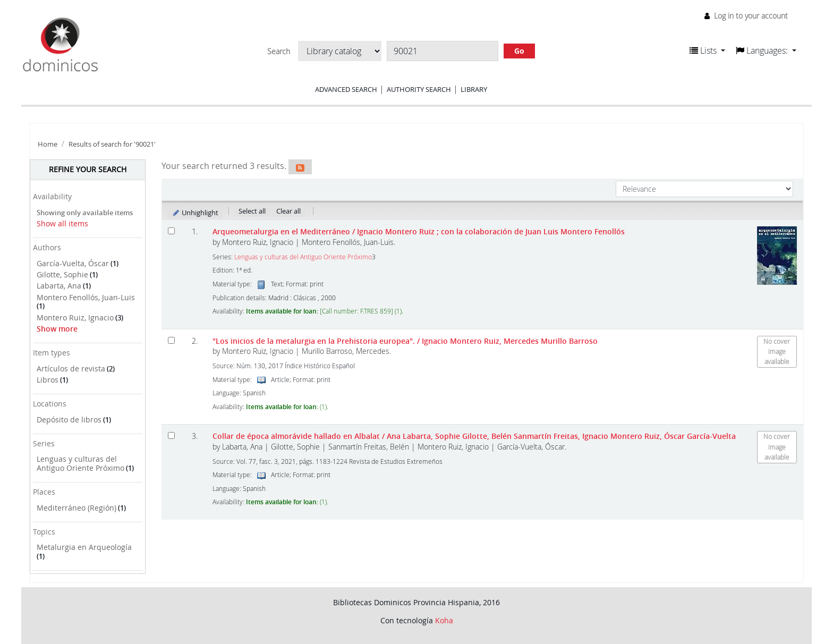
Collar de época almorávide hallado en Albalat (474, 436)
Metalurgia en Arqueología (84, 547)
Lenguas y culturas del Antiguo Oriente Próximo (80, 463)
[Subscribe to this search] (300, 167)
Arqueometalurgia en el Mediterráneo (419, 231)
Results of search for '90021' (112, 144)
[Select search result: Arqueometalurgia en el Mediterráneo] (171, 231)
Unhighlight (195, 213)
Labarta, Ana (59, 286)
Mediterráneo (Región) (76, 508)
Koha (444, 620)
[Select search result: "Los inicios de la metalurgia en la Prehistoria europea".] (171, 340)
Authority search (419, 89)
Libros (48, 380)
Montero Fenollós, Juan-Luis (86, 297)
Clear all (288, 211)
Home (48, 144)
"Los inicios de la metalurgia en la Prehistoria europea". (405, 341)
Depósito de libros (69, 420)
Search (279, 52)
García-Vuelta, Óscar (73, 263)
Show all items (62, 223)
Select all (252, 211)
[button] (707, 50)
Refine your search (88, 169)
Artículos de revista (71, 368)
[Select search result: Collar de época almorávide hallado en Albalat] (171, 435)
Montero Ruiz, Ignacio (75, 317)
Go (519, 51)
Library (474, 89)
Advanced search (346, 89)
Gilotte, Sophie (62, 274)
